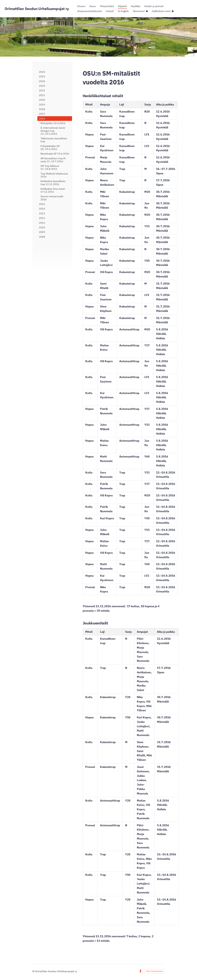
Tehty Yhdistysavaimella (155, 971)
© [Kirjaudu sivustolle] (34, 971)
